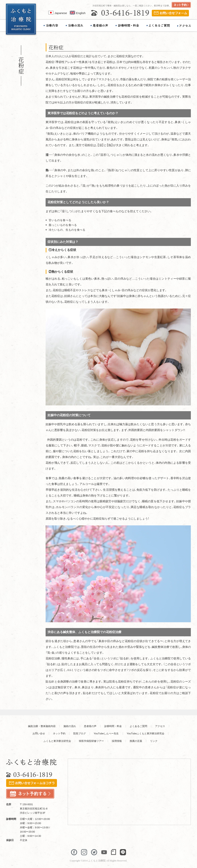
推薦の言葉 (136, 741)
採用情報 (117, 741)
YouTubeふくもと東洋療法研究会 (146, 733)
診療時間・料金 (113, 726)
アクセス (160, 726)
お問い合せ (39, 733)
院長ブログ (80, 733)
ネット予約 (59, 733)
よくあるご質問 (138, 726)
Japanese (58, 13)
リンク (154, 741)
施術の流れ (70, 726)
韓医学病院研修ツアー (91, 741)
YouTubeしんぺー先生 (106, 733)
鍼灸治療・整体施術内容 (42, 726)
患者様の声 (90, 726)
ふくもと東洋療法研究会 (57, 741)
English (78, 13)
